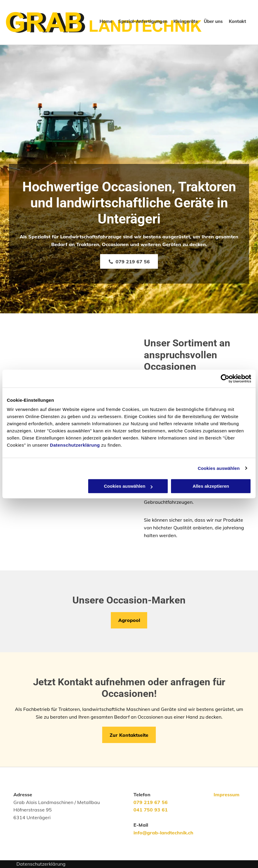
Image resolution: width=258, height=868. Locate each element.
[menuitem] (103, 21)
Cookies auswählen (219, 468)
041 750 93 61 (151, 810)
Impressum (227, 795)
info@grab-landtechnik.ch (163, 833)
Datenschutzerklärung (75, 445)
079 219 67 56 (151, 802)
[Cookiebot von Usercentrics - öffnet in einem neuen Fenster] (225, 379)
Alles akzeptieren (211, 486)
